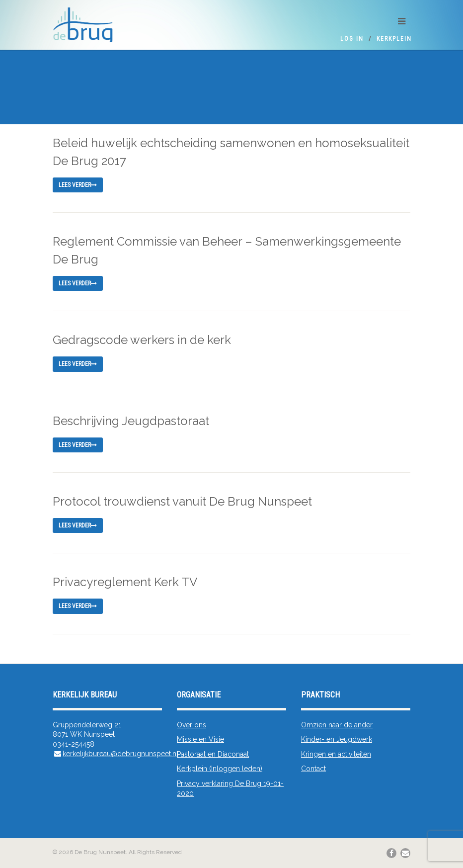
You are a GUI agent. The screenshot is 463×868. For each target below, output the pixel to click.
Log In (352, 39)
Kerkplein (394, 39)
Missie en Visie (200, 739)
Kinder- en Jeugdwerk (337, 739)
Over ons (192, 725)
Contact (313, 769)
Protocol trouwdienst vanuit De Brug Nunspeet (182, 501)
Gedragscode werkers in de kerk (142, 340)
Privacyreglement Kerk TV (125, 582)
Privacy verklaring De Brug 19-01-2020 (230, 788)
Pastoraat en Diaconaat (213, 754)
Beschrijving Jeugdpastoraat (131, 421)
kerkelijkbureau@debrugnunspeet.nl (120, 754)
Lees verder (78, 185)
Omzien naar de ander (337, 725)
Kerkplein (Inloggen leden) (220, 769)
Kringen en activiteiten (336, 754)
